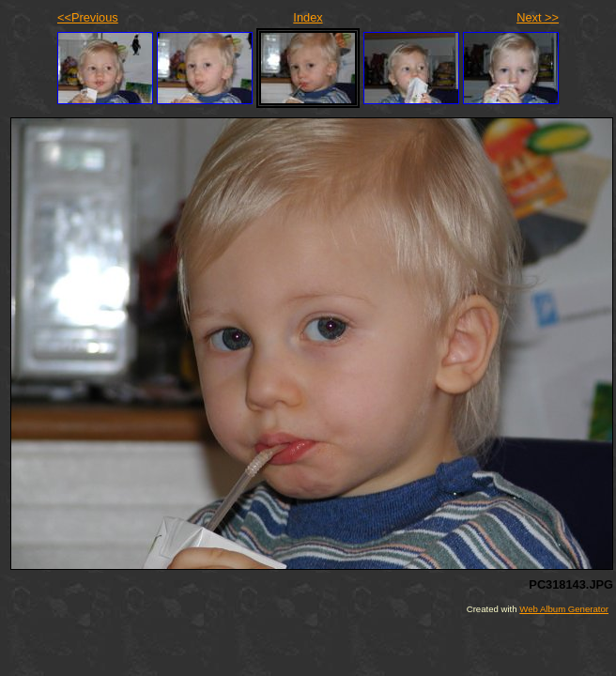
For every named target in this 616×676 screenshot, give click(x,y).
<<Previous (88, 17)
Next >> (538, 17)
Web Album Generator (564, 609)
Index (308, 17)
